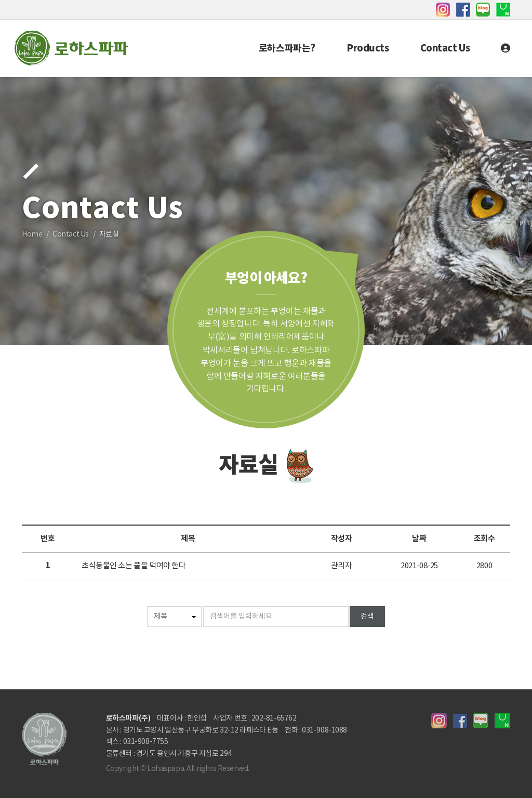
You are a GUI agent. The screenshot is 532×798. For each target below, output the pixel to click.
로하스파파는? (287, 48)
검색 (367, 617)
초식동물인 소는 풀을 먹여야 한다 (134, 566)
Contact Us (445, 48)
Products (368, 48)
